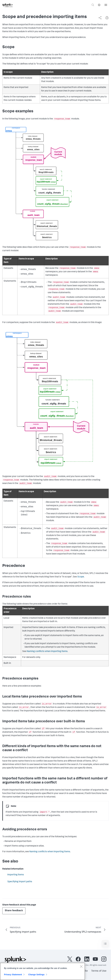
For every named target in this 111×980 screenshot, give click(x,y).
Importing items (16, 875)
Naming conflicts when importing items (47, 652)
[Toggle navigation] (105, 944)
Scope (81, 577)
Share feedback (14, 911)
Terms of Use (99, 971)
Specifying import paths (20, 882)
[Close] (81, 968)
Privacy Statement (13, 976)
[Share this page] (100, 18)
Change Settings (36, 976)
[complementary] (99, 18)
